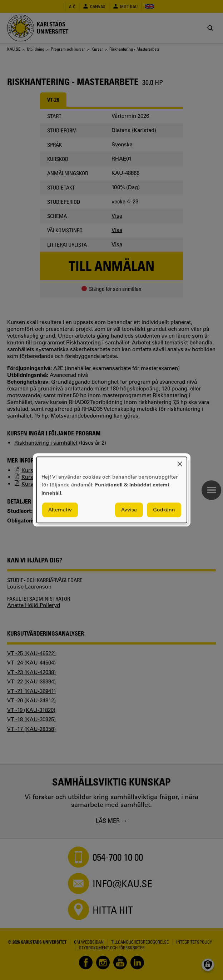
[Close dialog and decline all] (180, 461)
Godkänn (164, 510)
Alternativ (60, 510)
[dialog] (112, 490)
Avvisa (129, 510)
